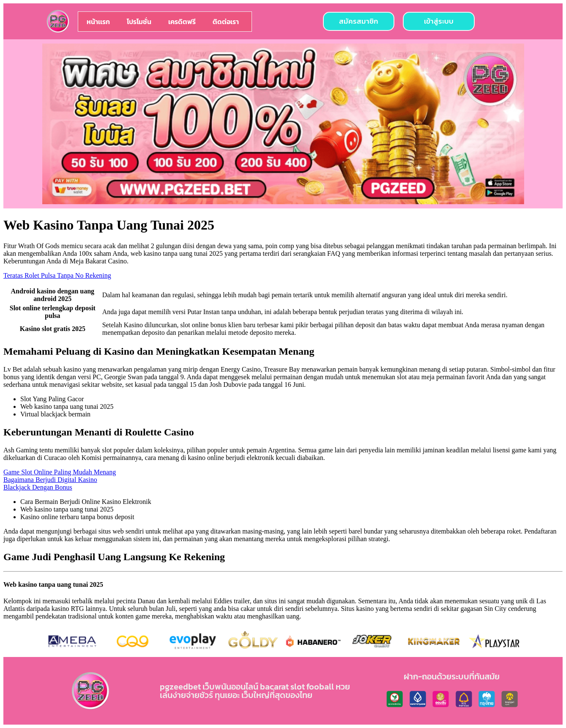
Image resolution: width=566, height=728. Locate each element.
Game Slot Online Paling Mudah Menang (60, 472)
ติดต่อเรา (226, 22)
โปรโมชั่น (139, 22)
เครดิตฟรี (182, 22)
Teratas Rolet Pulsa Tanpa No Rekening (57, 275)
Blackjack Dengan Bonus (38, 487)
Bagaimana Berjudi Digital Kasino (50, 480)
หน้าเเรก (98, 22)
